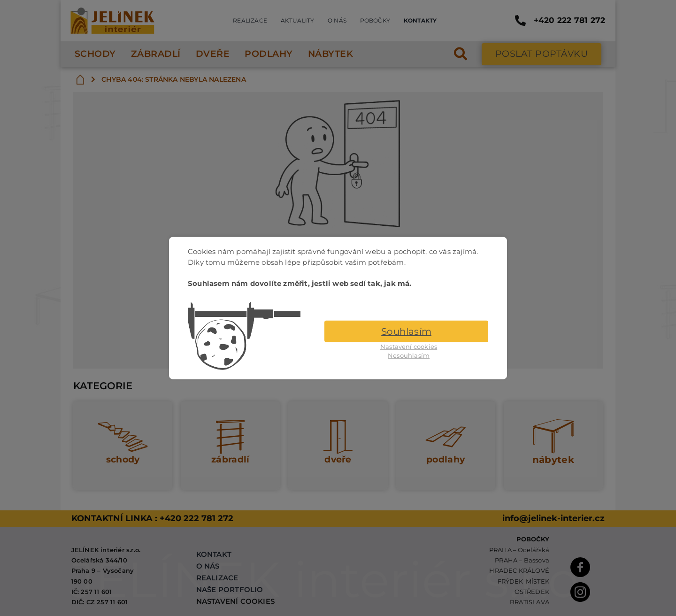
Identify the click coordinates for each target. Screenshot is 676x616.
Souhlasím (406, 331)
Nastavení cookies (409, 346)
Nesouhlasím (409, 355)
